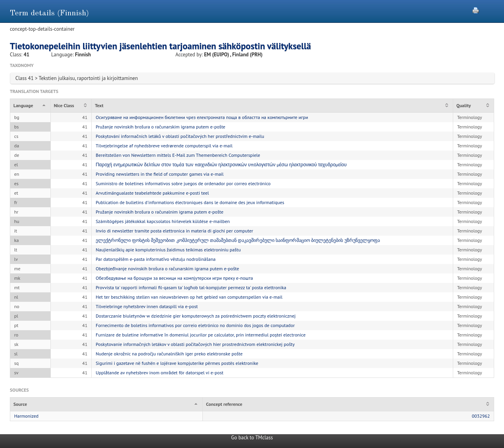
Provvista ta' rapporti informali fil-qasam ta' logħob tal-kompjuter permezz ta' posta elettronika (191, 287)
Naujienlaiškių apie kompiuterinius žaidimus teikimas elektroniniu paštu (168, 250)
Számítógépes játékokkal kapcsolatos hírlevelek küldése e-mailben (163, 221)
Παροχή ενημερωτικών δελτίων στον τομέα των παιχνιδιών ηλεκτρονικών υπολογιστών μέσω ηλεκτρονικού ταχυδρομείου (221, 165)
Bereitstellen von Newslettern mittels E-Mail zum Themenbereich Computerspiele (178, 155)
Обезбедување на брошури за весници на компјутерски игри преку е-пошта (174, 278)
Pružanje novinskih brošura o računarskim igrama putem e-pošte (160, 127)
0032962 (481, 416)
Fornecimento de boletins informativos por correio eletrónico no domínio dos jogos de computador (195, 325)
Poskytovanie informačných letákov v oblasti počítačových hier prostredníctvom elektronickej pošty (195, 344)
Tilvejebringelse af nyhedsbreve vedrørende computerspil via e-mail (164, 146)
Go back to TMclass (252, 438)
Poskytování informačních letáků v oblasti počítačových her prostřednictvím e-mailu (180, 136)
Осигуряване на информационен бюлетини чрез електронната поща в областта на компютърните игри (202, 117)
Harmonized (26, 416)
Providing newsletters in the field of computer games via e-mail (160, 174)
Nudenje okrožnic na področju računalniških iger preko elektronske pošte (169, 354)
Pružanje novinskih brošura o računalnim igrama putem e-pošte (159, 212)
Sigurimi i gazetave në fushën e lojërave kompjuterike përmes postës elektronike (177, 363)
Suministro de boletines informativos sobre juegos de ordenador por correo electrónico (183, 183)
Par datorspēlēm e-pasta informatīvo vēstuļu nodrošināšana (156, 259)
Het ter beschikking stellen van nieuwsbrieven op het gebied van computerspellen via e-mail (189, 297)
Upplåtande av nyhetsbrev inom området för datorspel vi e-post (159, 373)
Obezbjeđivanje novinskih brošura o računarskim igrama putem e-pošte (167, 269)
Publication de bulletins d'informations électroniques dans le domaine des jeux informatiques (190, 202)
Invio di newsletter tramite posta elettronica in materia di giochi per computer (174, 231)
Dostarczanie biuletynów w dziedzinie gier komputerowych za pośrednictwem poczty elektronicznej (196, 316)
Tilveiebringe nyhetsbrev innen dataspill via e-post (147, 306)
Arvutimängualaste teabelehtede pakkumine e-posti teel (152, 193)
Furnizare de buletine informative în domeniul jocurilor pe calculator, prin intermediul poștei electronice (201, 335)
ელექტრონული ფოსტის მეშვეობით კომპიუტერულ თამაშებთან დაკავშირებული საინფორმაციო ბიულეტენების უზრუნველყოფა (238, 240)
